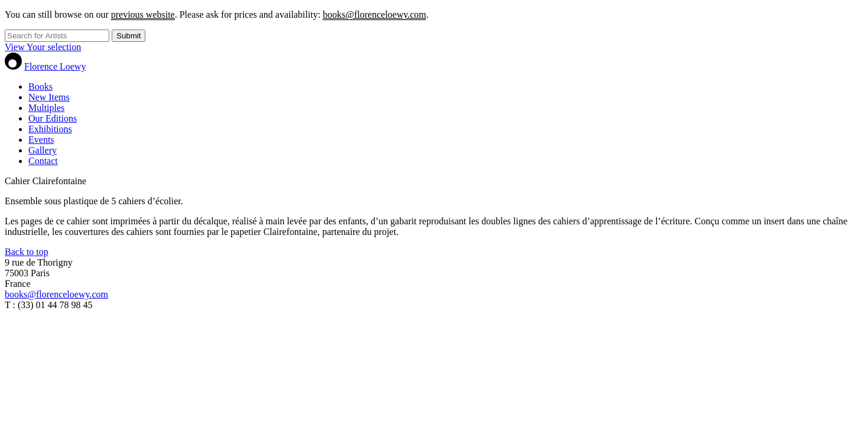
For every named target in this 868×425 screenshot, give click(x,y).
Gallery (43, 150)
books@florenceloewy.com (374, 14)
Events (41, 140)
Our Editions (53, 118)
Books (40, 86)
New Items (49, 97)
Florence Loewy (55, 66)
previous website (143, 14)
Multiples (46, 108)
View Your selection (43, 47)
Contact (43, 161)
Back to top (27, 252)
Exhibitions (50, 129)
